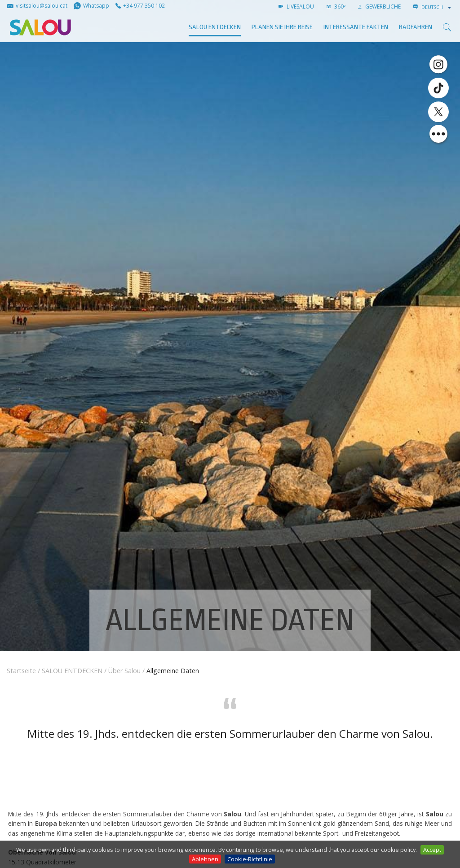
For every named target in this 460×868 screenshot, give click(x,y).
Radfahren (416, 27)
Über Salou (124, 671)
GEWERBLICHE (379, 7)
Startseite (21, 671)
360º (336, 7)
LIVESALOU (296, 7)
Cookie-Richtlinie (250, 859)
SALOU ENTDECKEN (215, 27)
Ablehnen (205, 859)
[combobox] (437, 7)
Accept (432, 850)
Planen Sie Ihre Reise (282, 27)
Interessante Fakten (356, 27)
